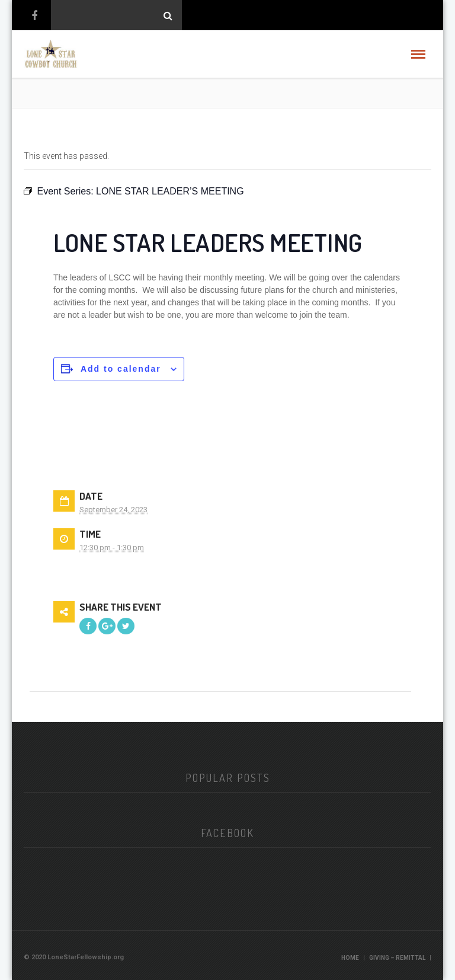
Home (350, 958)
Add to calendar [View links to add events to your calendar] (121, 369)
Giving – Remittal (397, 958)
